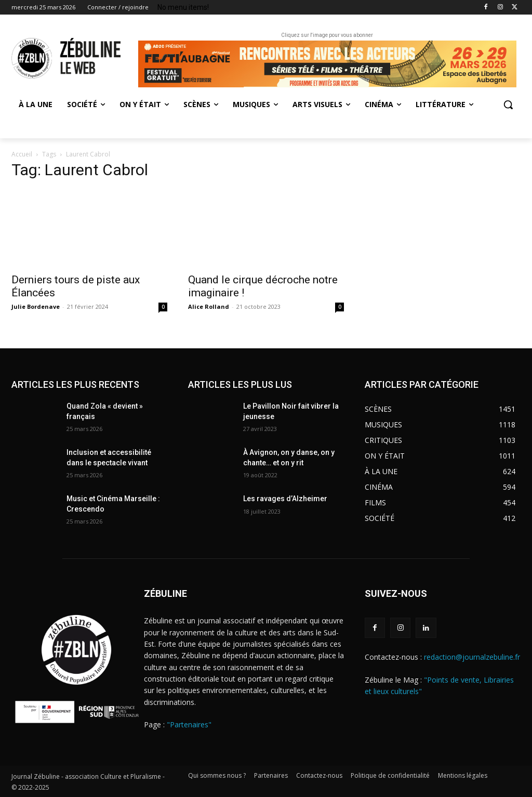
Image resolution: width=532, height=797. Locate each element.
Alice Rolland (209, 306)
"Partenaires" (189, 724)
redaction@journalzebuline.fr (472, 657)
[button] (508, 104)
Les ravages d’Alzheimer (285, 499)
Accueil (22, 154)
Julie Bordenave (36, 306)
